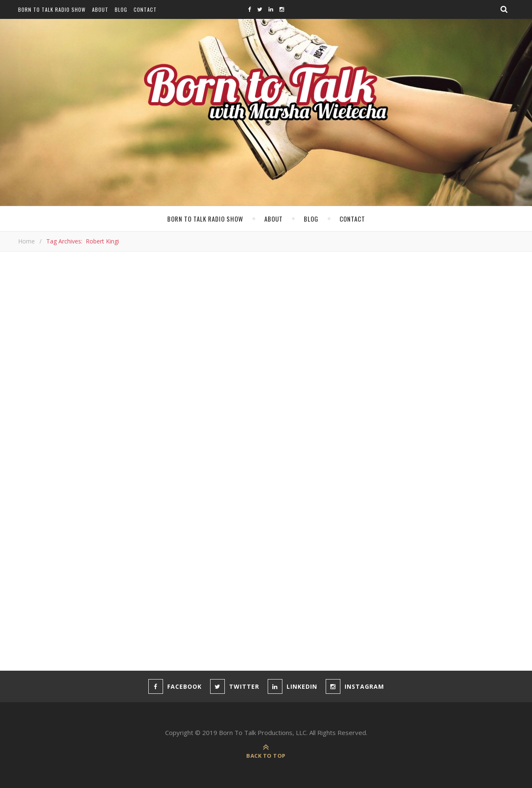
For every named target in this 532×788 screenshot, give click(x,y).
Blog (121, 9)
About (100, 9)
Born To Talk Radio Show (52, 9)
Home (26, 241)
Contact (145, 9)
